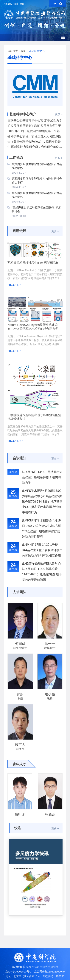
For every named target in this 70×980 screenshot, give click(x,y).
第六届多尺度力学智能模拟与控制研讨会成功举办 (37, 166)
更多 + (59, 114)
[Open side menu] (63, 37)
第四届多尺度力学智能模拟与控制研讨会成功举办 (37, 195)
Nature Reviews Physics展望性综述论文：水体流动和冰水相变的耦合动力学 (33, 327)
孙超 (20, 694)
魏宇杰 (20, 745)
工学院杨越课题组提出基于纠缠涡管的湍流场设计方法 (34, 417)
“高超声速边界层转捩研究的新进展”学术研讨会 (36, 209)
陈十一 (50, 644)
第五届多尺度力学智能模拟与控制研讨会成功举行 (37, 181)
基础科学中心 (37, 51)
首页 (23, 51)
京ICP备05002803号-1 (18, 972)
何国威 (20, 644)
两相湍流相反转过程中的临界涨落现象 (33, 263)
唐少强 (50, 694)
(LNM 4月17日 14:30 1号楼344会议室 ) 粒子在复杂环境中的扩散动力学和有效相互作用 (42, 552)
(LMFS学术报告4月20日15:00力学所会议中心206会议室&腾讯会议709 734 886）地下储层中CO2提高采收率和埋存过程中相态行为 (42, 503)
